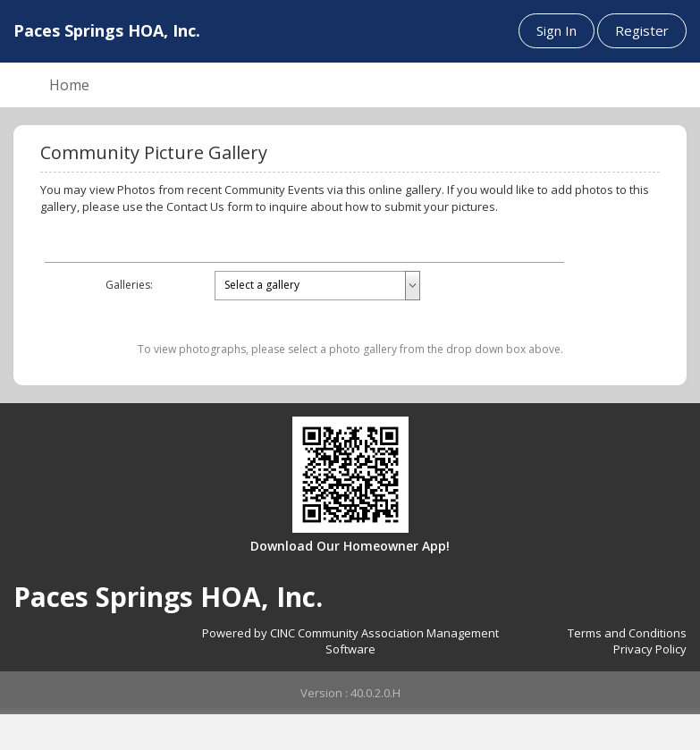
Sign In (557, 30)
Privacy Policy (650, 649)
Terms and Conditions (627, 633)
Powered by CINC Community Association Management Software (350, 641)
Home (69, 85)
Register (642, 30)
